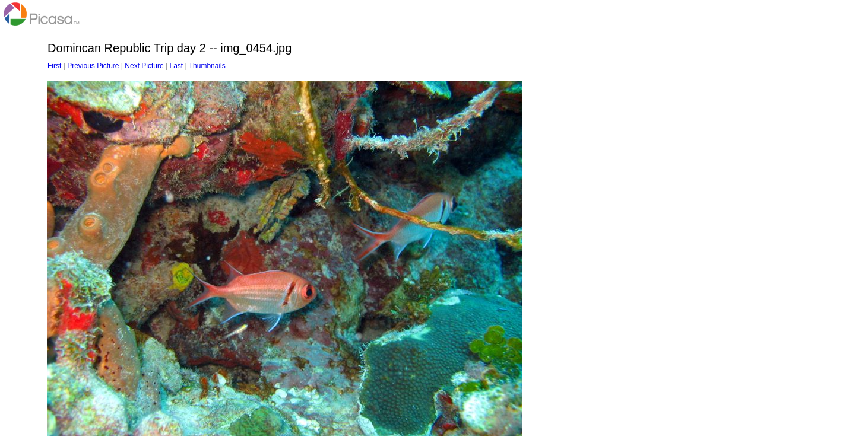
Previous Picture (93, 66)
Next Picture (144, 66)
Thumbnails (207, 66)
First (54, 66)
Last (176, 66)
